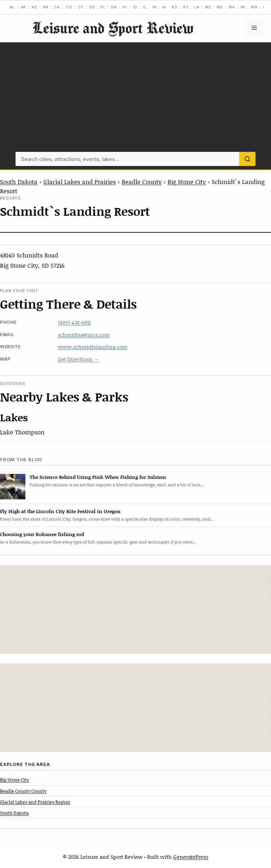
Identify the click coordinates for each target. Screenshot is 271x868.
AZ (35, 7)
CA (57, 7)
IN (154, 7)
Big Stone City (187, 182)
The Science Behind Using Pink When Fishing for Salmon (98, 477)
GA (114, 7)
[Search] (247, 159)
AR (46, 7)
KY (186, 7)
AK (24, 7)
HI (125, 7)
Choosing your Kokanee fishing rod (42, 534)
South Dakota (19, 182)
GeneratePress (191, 857)
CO (69, 7)
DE (92, 7)
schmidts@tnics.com (84, 335)
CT (81, 7)
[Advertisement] (135, 99)
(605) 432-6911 (74, 322)
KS (175, 7)
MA (232, 7)
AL (13, 7)
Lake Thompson (22, 432)
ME (208, 7)
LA (197, 7)
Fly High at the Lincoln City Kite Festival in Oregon (60, 511)
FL (103, 7)
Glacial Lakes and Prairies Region (35, 802)
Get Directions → (79, 359)
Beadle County (142, 182)
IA (164, 7)
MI (243, 7)
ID (135, 7)
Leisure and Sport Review (113, 28)
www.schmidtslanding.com (93, 347)
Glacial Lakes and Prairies (80, 182)
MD (220, 7)
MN (254, 7)
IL (144, 7)
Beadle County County (23, 791)
